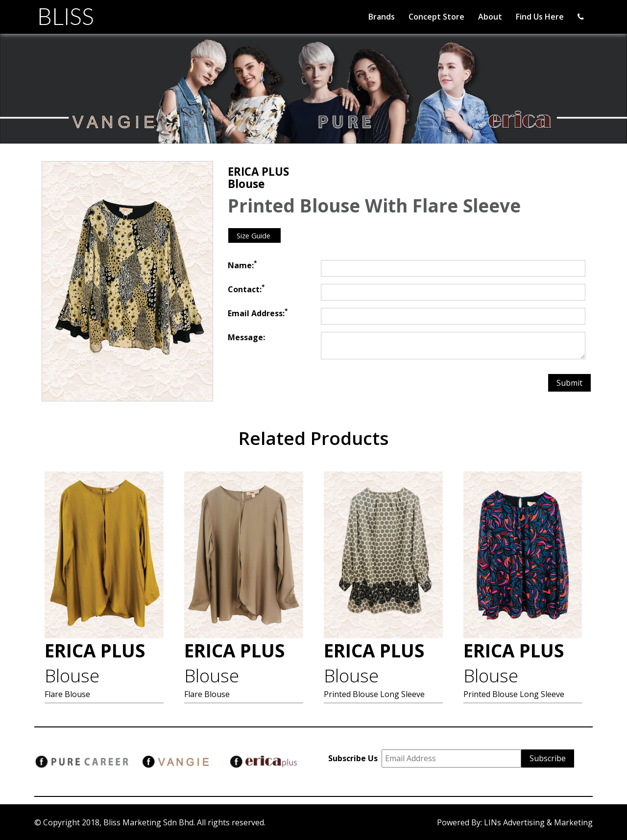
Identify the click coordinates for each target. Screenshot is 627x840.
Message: (246, 337)
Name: (242, 265)
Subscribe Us (355, 758)
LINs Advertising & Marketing (538, 822)
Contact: (246, 289)
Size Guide (254, 235)
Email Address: (258, 313)
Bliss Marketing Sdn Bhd (148, 822)
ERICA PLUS (95, 663)
